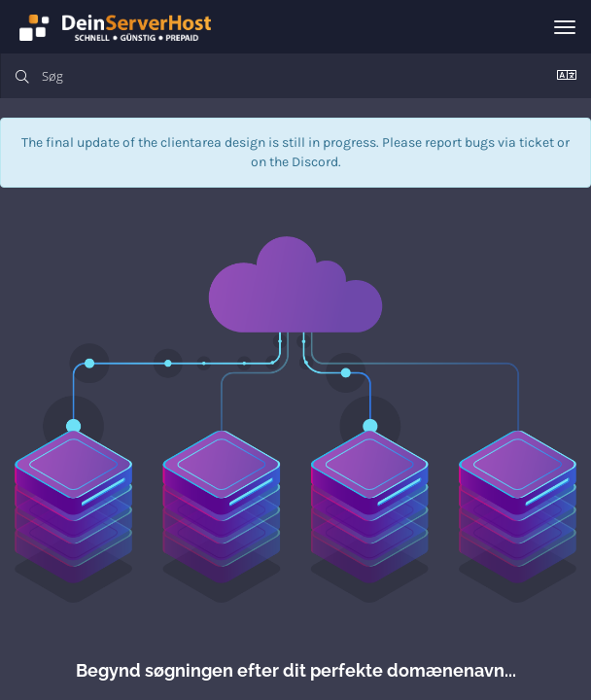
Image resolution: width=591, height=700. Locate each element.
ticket (537, 142)
